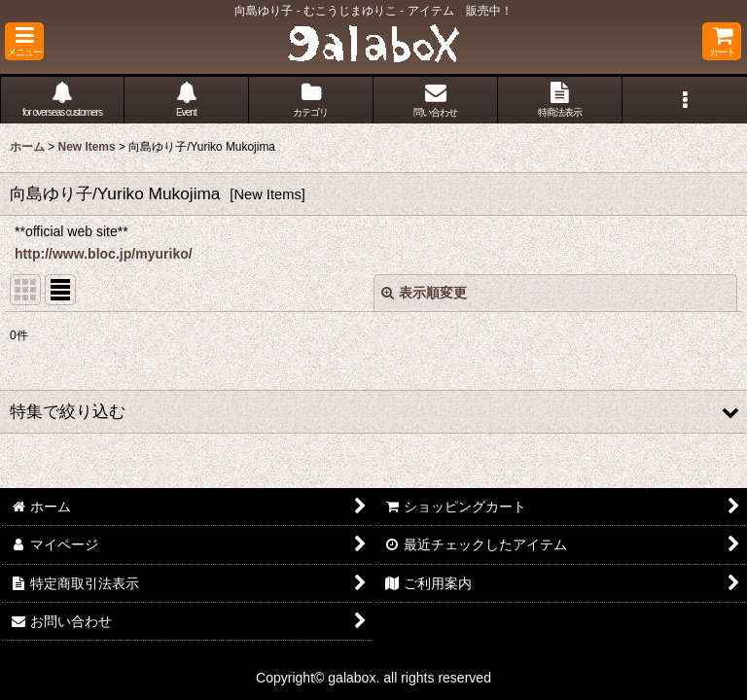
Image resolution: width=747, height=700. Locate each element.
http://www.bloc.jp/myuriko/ (104, 254)
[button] (24, 41)
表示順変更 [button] (424, 293)
